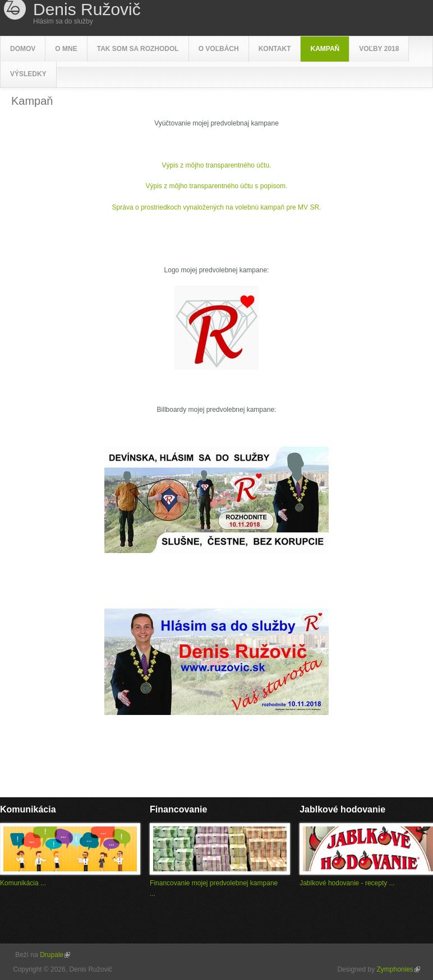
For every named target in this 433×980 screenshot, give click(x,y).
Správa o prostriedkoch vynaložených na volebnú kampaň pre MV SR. (217, 207)
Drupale (55, 955)
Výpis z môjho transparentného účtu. (217, 165)
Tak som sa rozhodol (138, 49)
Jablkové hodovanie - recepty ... (347, 883)
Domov (23, 49)
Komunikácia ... (23, 883)
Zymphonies (398, 969)
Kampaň (325, 49)
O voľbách (219, 49)
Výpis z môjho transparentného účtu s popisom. (217, 186)
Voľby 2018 (379, 49)
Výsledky (28, 74)
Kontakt (275, 49)
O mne (66, 49)
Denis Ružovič (87, 10)
